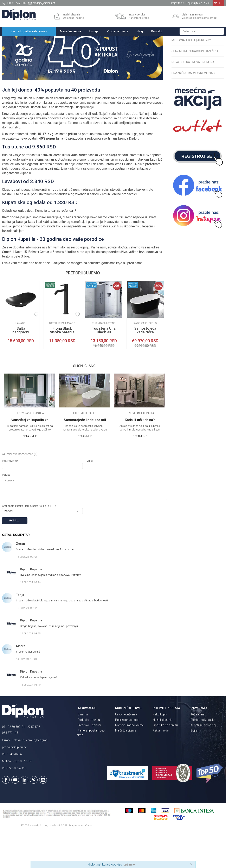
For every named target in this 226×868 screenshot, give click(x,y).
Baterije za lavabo (62, 359)
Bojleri (195, 767)
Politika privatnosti (127, 756)
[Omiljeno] (207, 3)
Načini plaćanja (163, 756)
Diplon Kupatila (11, 41)
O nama (83, 750)
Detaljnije (30, 472)
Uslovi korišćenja (126, 750)
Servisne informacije (75, 41)
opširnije (129, 864)
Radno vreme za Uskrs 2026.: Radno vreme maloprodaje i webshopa (193, 61)
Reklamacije (161, 767)
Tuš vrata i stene (104, 359)
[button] (202, 31)
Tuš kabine (197, 750)
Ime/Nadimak (10, 497)
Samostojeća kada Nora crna (145, 368)
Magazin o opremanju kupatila (41, 41)
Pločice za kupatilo (203, 756)
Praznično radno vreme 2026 (193, 109)
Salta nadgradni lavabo (21, 368)
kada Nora (75, 205)
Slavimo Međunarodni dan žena (195, 87)
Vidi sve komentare (20, 490)
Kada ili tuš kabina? (140, 456)
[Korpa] (218, 5)
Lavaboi (21, 359)
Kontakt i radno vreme (129, 761)
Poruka (6, 511)
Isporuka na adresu (165, 761)
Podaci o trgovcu (89, 756)
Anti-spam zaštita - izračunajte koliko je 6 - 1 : (29, 542)
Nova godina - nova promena (193, 98)
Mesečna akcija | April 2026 (192, 76)
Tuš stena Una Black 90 (104, 366)
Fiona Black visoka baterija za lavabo (62, 368)
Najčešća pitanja (126, 767)
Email (90, 497)
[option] (21, 351)
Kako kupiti (160, 750)
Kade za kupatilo (145, 359)
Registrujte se (194, 3)
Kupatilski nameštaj (203, 761)
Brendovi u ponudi (89, 761)
